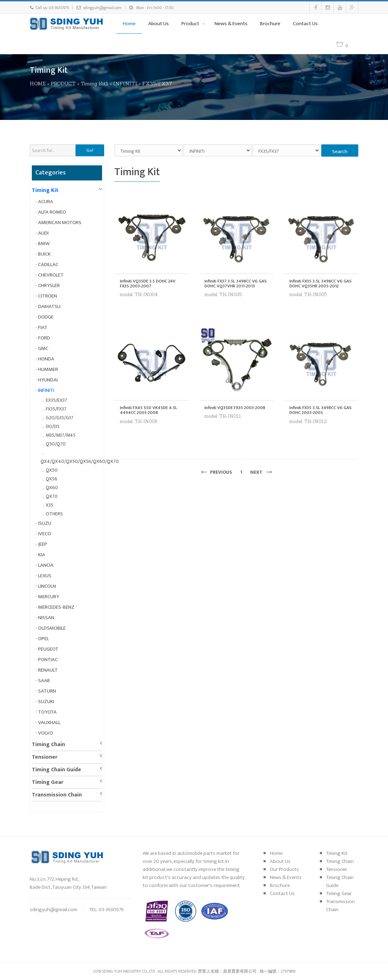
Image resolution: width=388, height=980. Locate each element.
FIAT (43, 327)
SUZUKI (46, 702)
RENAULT (48, 670)
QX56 (52, 479)
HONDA (46, 359)
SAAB (44, 681)
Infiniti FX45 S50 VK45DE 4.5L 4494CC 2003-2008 (149, 410)
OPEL (44, 639)
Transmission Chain (57, 795)
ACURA (46, 202)
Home (129, 24)
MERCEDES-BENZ (56, 607)
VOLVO (46, 733)
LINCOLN (47, 586)
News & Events (231, 24)
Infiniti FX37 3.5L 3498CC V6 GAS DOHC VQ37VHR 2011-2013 (236, 284)
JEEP (43, 544)
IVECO (45, 534)
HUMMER (48, 369)
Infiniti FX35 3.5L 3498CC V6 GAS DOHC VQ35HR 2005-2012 (321, 284)
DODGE (46, 317)
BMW (44, 244)
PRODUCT (63, 84)
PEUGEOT (48, 649)
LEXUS (45, 576)
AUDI (43, 233)
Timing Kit (45, 190)
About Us (159, 24)
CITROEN (48, 296)
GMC (43, 348)
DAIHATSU (49, 306)
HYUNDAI (48, 380)
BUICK (44, 254)
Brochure (270, 24)
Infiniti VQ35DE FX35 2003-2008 (235, 408)
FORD (44, 338)
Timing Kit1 (95, 84)
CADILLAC (48, 264)
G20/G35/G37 (60, 418)
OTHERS (54, 514)
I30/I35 (53, 426)
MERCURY (49, 597)
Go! (90, 150)
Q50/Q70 (56, 444)
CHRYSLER (49, 285)
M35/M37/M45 (61, 435)
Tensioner (45, 757)
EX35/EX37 (56, 400)
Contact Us (305, 24)
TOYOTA (47, 712)
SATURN (47, 691)
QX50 (52, 470)
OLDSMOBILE (52, 628)
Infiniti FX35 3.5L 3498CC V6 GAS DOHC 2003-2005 (321, 410)
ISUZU (45, 523)
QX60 (52, 488)
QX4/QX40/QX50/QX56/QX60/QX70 (80, 461)
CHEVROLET (51, 275)
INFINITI (125, 84)
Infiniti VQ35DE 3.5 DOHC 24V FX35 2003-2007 (148, 284)
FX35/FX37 (157, 84)
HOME (38, 84)
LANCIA (46, 565)
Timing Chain (48, 745)
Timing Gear (48, 782)
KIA (42, 555)
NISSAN (46, 618)
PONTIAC (48, 660)
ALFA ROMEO (52, 212)
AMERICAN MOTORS (60, 223)
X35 (49, 505)
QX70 (52, 496)
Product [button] (191, 24)
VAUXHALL (49, 723)
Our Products (284, 869)
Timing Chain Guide (56, 770)
